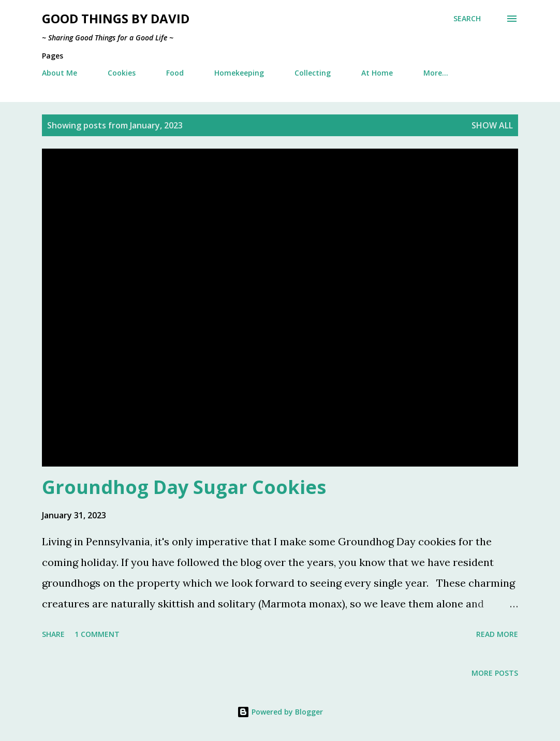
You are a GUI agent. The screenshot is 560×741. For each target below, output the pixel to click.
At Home (377, 73)
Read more (497, 634)
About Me (60, 73)
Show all (492, 125)
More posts (495, 673)
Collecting (313, 73)
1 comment (97, 634)
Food (175, 73)
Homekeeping (239, 73)
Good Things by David (116, 18)
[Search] (467, 19)
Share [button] (53, 634)
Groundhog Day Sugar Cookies (184, 487)
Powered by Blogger (280, 712)
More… (436, 73)
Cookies (122, 73)
